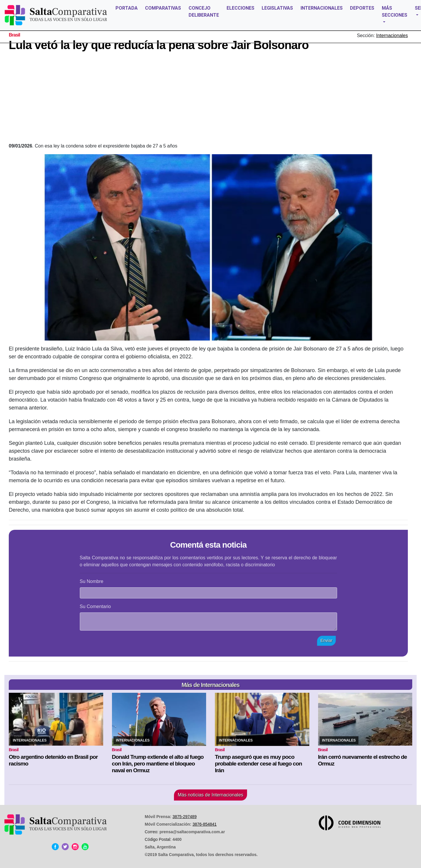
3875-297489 (185, 817)
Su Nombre (92, 581)
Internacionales (392, 35)
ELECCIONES (240, 8)
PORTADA (127, 8)
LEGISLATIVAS (277, 8)
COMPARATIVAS (163, 8)
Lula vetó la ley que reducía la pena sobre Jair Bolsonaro (159, 45)
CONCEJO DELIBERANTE (204, 12)
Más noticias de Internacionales (210, 795)
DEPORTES (362, 8)
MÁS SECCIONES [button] (395, 12)
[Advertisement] (208, 99)
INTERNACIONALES (322, 8)
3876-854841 (205, 824)
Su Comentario (95, 606)
